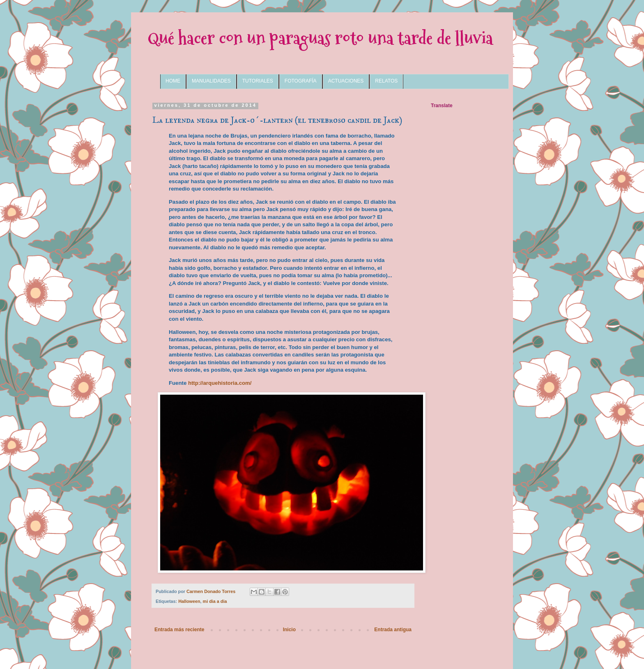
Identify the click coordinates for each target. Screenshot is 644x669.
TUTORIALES (258, 81)
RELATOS (386, 81)
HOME (173, 81)
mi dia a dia (215, 601)
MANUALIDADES (211, 81)
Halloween (189, 601)
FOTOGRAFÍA (301, 81)
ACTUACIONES (346, 81)
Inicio (289, 630)
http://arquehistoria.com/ (220, 383)
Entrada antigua (393, 630)
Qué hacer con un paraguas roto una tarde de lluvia (320, 38)
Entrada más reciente (179, 630)
